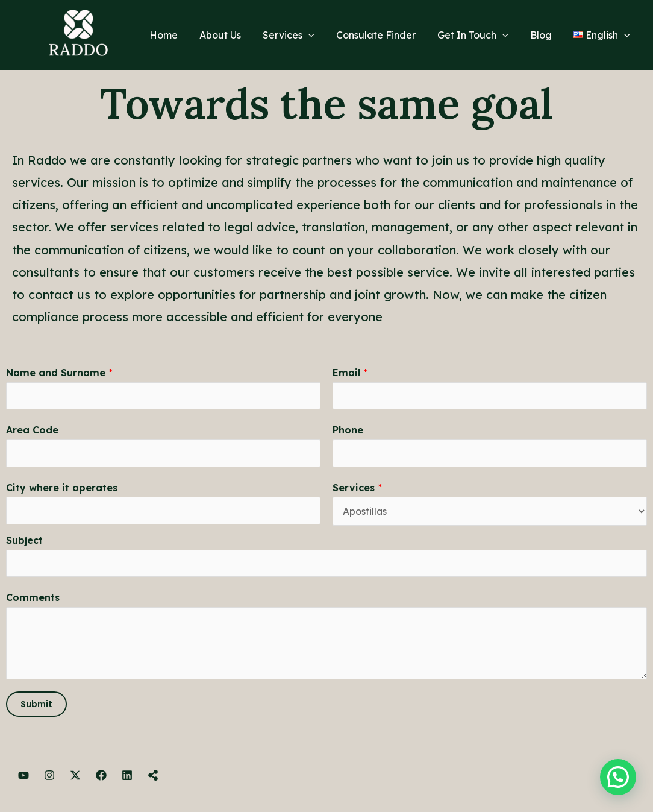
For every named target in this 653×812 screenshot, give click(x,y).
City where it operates (62, 488)
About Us (233, 35)
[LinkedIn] (127, 776)
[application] (319, 35)
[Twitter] (75, 776)
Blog (545, 35)
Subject (24, 541)
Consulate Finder (384, 35)
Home (179, 35)
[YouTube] (23, 776)
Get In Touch (479, 35)
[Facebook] (101, 776)
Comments (33, 599)
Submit (36, 705)
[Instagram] (49, 776)
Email (350, 373)
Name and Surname (59, 373)
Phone (348, 430)
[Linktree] (153, 776)
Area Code (32, 430)
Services (299, 35)
